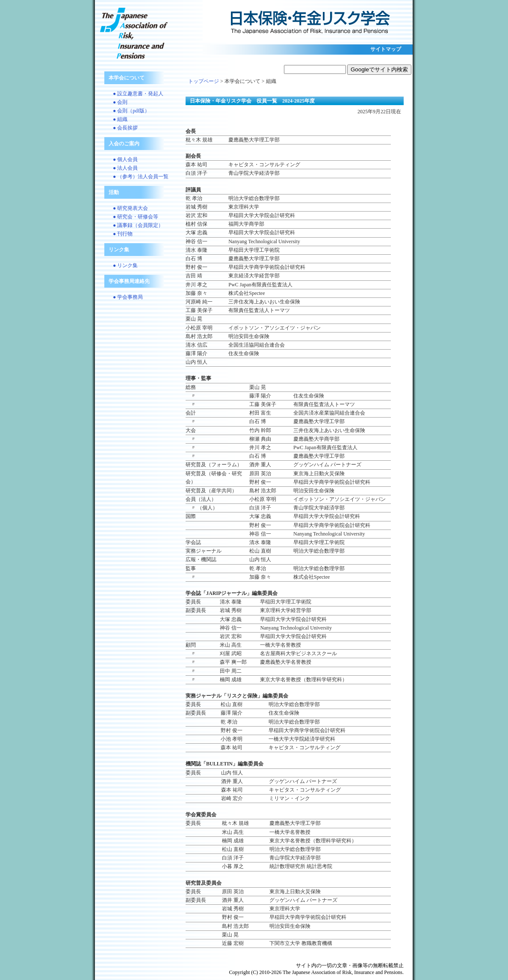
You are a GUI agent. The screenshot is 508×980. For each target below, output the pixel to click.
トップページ (204, 81)
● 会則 (120, 102)
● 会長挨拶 (125, 128)
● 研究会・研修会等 (136, 217)
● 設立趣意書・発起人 (138, 94)
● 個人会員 (125, 159)
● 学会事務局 (128, 297)
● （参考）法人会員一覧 (141, 177)
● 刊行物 (123, 234)
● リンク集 (125, 265)
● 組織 (120, 119)
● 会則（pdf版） (131, 111)
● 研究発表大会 (130, 208)
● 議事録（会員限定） (138, 225)
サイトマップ (386, 49)
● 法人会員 (125, 168)
